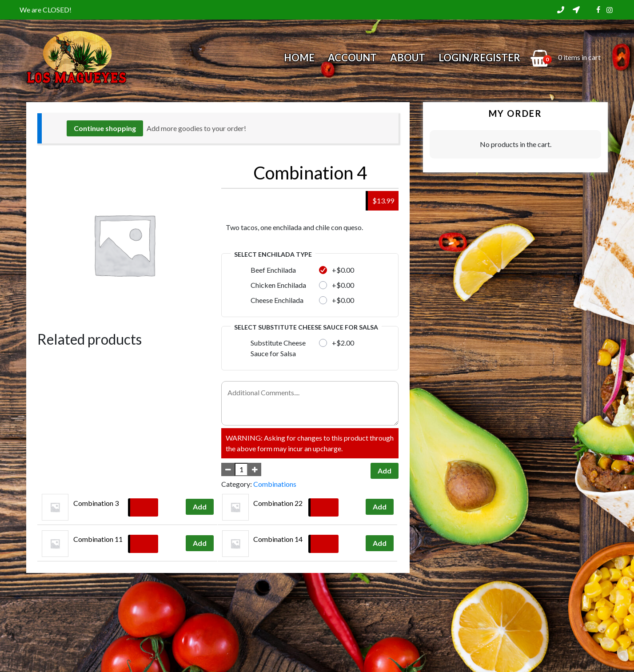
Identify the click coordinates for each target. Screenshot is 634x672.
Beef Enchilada (273, 270)
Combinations (275, 484)
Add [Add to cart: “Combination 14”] (380, 543)
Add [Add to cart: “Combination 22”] (380, 507)
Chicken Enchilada (278, 285)
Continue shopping (105, 128)
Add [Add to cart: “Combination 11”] (200, 543)
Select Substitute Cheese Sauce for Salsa (306, 327)
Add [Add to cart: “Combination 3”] (200, 507)
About (408, 58)
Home (299, 58)
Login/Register (479, 58)
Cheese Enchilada (277, 300)
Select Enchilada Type (273, 254)
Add (385, 471)
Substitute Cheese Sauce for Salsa (278, 348)
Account (352, 58)
